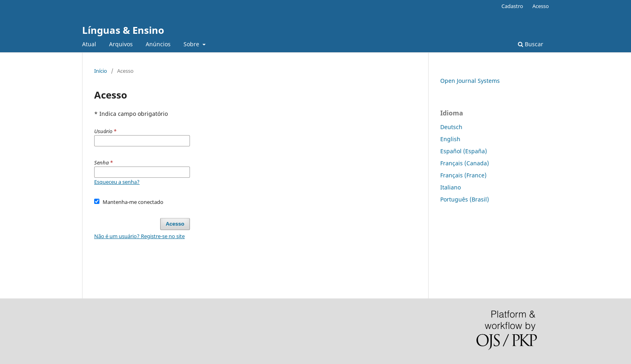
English (450, 139)
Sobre (192, 44)
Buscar (531, 44)
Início (101, 71)
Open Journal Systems (470, 81)
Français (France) (463, 175)
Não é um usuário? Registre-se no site (139, 236)
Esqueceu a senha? (117, 182)
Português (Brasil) (465, 199)
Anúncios (158, 44)
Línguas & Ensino (123, 30)
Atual (89, 44)
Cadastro (512, 6)
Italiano (451, 187)
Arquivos (121, 44)
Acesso (541, 6)
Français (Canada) (465, 163)
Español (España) (464, 151)
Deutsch (451, 127)
